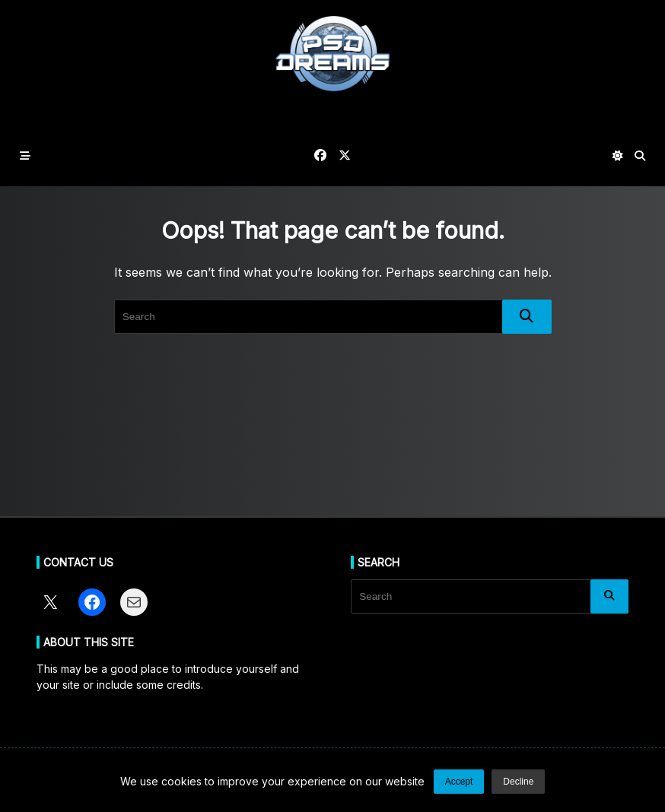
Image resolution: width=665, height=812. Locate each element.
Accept (459, 782)
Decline (518, 782)
